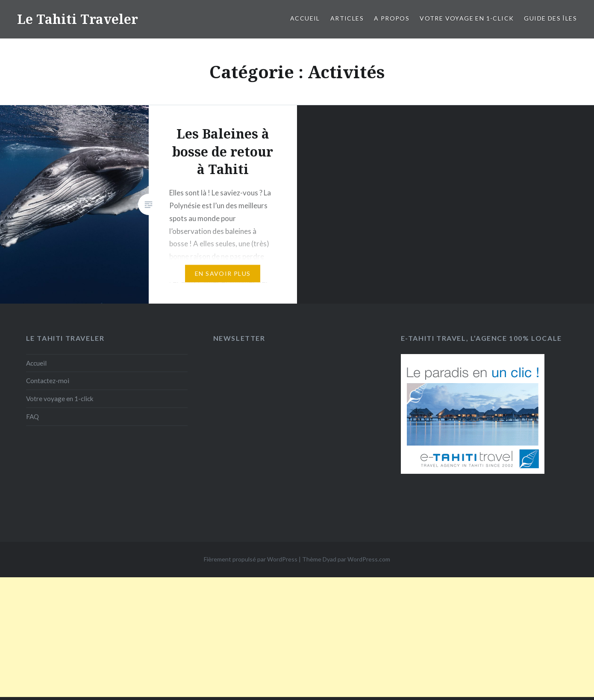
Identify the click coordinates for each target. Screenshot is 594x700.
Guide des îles (550, 18)
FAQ (32, 416)
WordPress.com (369, 559)
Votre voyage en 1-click (467, 18)
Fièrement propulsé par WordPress (251, 559)
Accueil (305, 18)
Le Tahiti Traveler (78, 19)
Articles (347, 18)
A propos (392, 18)
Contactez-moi (48, 381)
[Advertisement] (297, 637)
